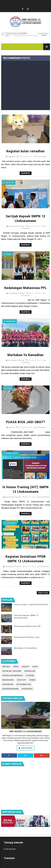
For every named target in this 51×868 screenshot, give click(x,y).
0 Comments (41, 157)
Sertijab (10, 183)
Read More (26, 173)
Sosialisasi (11, 523)
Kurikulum (30, 671)
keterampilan (24, 684)
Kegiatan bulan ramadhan (26, 151)
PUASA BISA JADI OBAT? (26, 422)
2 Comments (40, 427)
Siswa (9, 254)
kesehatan (8, 684)
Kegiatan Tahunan (12, 671)
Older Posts (43, 593)
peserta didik (12, 453)
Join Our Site (26, 748)
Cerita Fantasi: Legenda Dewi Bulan (31, 604)
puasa (9, 388)
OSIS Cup (21, 680)
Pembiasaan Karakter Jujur (27, 637)
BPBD (16, 667)
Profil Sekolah (10, 849)
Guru (35, 667)
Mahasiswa (8, 680)
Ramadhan (11, 321)
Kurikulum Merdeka (13, 676)
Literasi (30, 676)
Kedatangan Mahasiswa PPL (26, 288)
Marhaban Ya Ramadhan (26, 355)
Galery (26, 667)
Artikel (6, 667)
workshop (27, 689)
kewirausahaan (11, 689)
